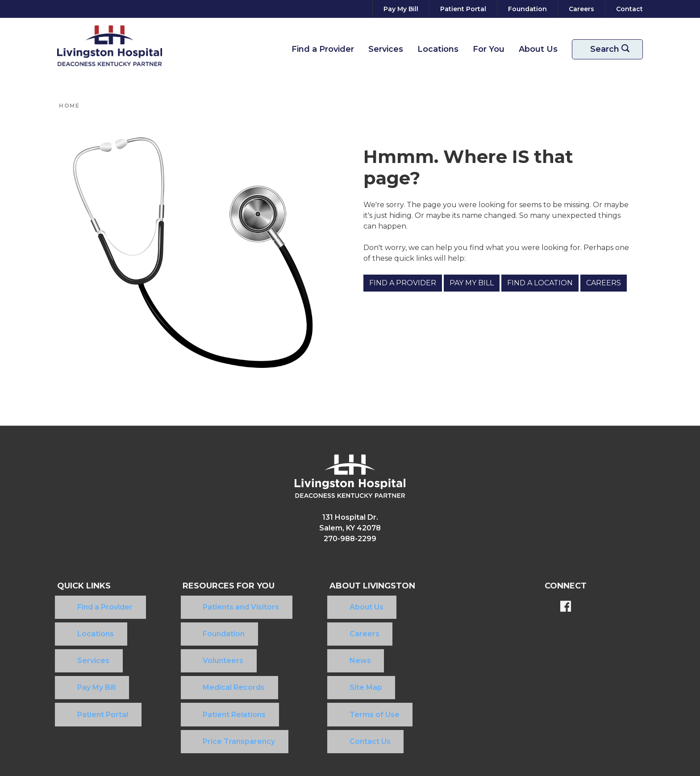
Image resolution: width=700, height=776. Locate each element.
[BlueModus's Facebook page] (566, 607)
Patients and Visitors (205, 601)
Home (69, 106)
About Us (538, 49)
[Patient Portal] (463, 9)
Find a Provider (323, 49)
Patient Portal (83, 658)
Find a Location (540, 283)
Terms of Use (337, 658)
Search (613, 49)
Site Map (329, 644)
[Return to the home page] (110, 46)
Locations (438, 49)
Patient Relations (198, 658)
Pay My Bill (472, 283)
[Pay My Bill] (401, 9)
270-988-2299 (350, 539)
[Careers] (581, 9)
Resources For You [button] (212, 586)
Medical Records (198, 644)
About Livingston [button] (355, 586)
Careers (604, 283)
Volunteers (187, 629)
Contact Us (333, 672)
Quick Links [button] (84, 586)
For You (489, 49)
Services (386, 49)
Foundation (187, 615)
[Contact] (628, 9)
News (323, 629)
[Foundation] (527, 9)
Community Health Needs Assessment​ (343, 718)
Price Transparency (203, 672)
